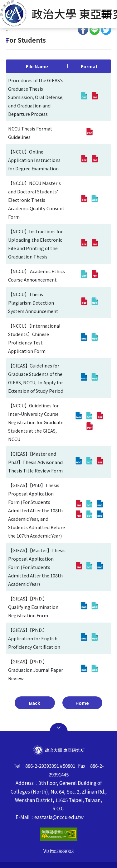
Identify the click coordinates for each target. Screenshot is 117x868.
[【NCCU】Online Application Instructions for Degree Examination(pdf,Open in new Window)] (84, 160)
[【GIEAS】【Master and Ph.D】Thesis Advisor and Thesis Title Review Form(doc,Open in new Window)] (79, 462)
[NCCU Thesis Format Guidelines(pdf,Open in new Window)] (89, 133)
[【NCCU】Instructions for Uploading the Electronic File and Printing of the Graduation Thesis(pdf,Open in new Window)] (84, 244)
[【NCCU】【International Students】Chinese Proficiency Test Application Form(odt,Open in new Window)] (95, 338)
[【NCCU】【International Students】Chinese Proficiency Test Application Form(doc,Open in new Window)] (84, 338)
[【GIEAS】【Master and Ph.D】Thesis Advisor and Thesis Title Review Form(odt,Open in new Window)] (89, 462)
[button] (58, 13)
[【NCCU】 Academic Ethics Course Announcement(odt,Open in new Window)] (84, 275)
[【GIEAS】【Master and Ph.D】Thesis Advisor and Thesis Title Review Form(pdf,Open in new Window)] (100, 462)
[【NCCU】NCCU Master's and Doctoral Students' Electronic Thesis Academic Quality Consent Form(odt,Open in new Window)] (95, 200)
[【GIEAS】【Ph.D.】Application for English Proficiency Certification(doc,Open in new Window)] (84, 638)
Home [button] (82, 703)
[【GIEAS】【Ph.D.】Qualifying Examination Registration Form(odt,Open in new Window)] (95, 607)
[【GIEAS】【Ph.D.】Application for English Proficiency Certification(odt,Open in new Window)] (95, 638)
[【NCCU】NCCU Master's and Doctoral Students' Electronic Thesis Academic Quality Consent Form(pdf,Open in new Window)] (84, 200)
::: (8, 31)
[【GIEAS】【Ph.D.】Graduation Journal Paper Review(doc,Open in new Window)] (84, 670)
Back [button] (35, 703)
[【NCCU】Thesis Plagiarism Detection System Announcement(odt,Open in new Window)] (95, 302)
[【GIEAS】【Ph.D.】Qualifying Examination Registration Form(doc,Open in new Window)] (84, 607)
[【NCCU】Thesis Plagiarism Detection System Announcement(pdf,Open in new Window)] (84, 302)
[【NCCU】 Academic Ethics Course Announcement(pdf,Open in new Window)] (95, 275)
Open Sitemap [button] (59, 728)
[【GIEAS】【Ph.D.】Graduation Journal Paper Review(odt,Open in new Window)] (95, 670)
